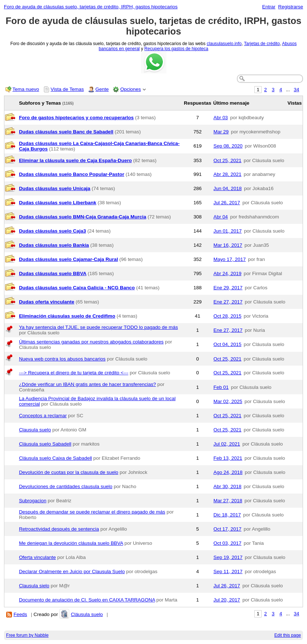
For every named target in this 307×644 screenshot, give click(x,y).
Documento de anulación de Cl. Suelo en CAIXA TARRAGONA (87, 600)
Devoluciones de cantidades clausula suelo (66, 486)
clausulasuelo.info (224, 44)
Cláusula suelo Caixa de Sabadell (55, 458)
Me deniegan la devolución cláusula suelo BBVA (71, 543)
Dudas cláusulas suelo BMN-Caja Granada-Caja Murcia (82, 217)
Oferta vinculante (37, 557)
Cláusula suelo (87, 614)
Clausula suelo (35, 430)
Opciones (131, 89)
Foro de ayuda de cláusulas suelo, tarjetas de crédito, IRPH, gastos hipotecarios (91, 7)
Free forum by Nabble (27, 635)
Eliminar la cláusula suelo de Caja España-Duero (75, 160)
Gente (102, 89)
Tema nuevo (26, 89)
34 (297, 90)
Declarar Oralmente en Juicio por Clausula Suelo (72, 571)
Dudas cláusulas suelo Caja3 (52, 231)
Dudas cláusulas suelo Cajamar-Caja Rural (68, 259)
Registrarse (291, 7)
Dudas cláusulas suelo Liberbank (58, 203)
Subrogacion (33, 501)
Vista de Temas (67, 89)
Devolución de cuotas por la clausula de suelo (68, 472)
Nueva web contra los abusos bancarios (62, 359)
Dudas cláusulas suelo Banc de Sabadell (66, 132)
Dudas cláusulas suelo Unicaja (54, 188)
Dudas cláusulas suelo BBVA (53, 273)
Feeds (20, 614)
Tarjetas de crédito (262, 44)
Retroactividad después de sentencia (59, 529)
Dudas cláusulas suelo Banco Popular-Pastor (72, 174)
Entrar (269, 7)
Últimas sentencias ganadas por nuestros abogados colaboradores (91, 342)
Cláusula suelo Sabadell (45, 444)
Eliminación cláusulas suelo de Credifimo (67, 316)
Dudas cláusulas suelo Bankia (54, 245)
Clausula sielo (34, 586)
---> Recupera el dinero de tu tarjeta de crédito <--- (74, 373)
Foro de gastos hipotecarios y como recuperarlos (76, 118)
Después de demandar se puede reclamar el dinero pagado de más (92, 512)
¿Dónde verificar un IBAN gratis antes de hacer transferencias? (87, 384)
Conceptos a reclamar (43, 416)
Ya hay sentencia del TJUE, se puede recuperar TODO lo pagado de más (98, 327)
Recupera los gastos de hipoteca (176, 49)
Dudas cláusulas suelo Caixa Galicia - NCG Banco (77, 288)
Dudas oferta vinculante (47, 302)
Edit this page (288, 635)
